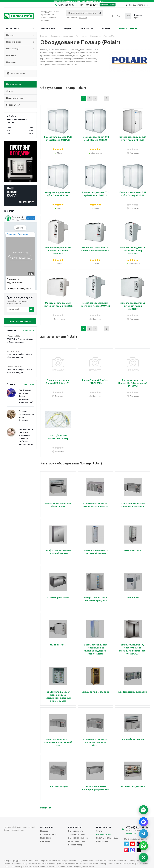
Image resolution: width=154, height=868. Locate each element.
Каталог (15, 28)
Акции (67, 28)
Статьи (100, 831)
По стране (11, 62)
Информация (104, 827)
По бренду (11, 55)
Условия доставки (77, 834)
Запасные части (16, 73)
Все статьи (29, 384)
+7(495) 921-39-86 (66, 5)
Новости (44, 831)
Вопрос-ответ (103, 841)
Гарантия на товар (77, 841)
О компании (48, 28)
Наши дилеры (47, 838)
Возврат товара (76, 845)
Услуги (106, 28)
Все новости (28, 331)
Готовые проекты (49, 834)
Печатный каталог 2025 (107, 838)
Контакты (45, 841)
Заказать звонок (108, 5)
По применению (14, 42)
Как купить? (86, 28)
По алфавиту (12, 49)
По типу (10, 35)
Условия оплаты (76, 831)
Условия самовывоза (78, 838)
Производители (128, 28)
